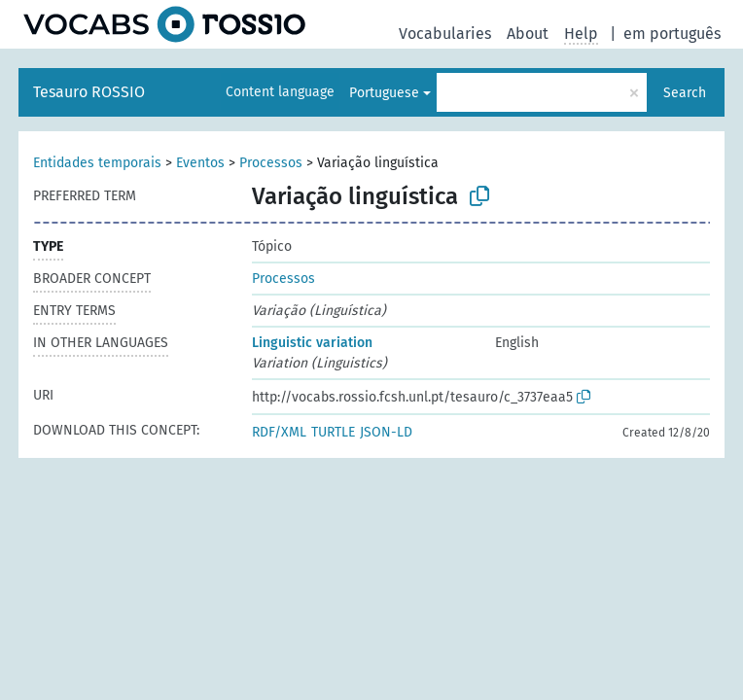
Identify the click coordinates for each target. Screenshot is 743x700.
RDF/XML (279, 432)
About (528, 34)
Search (685, 93)
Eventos (200, 163)
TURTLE (333, 432)
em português (672, 34)
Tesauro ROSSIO (89, 92)
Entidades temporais (97, 163)
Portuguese (384, 93)
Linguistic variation (312, 343)
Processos (271, 163)
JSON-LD (386, 432)
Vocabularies (445, 34)
